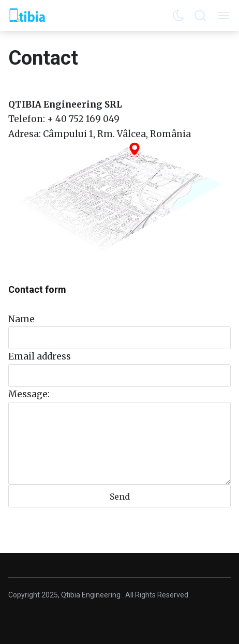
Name (21, 319)
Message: (29, 394)
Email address (40, 356)
